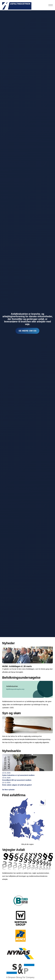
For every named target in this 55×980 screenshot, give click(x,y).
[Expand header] (51, 5)
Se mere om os (28, 331)
